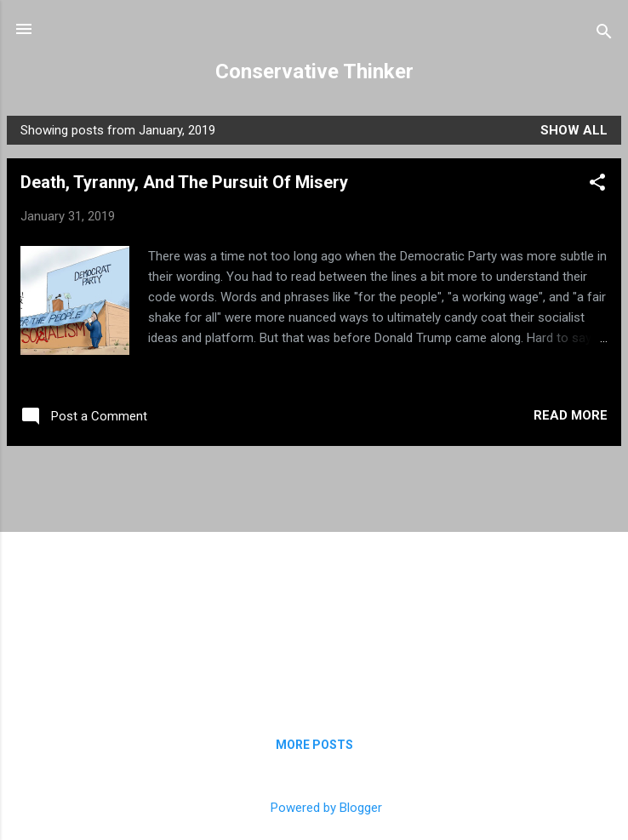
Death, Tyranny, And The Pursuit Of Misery (184, 182)
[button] (597, 185)
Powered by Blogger (314, 808)
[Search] (604, 34)
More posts (314, 745)
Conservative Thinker (314, 71)
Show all (574, 130)
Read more (571, 415)
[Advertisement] (314, 579)
